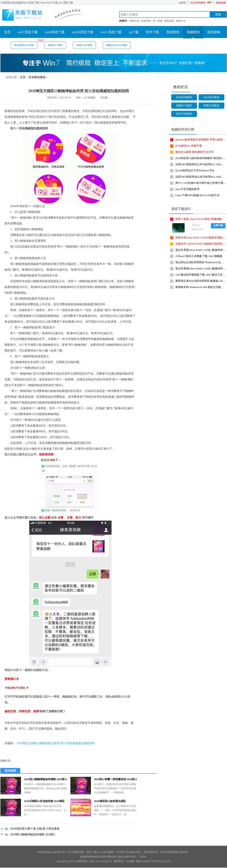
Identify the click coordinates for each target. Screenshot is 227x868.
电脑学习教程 (184, 106)
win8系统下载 (55, 32)
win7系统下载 (28, 32)
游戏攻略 (221, 3)
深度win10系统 (84, 45)
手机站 (143, 857)
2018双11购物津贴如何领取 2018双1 (33, 834)
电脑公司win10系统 (117, 45)
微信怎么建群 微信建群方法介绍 (194, 152)
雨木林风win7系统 (26, 44)
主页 (23, 77)
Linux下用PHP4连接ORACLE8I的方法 (197, 195)
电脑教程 (193, 32)
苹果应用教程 (211, 106)
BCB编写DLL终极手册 (189, 146)
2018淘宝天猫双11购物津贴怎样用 (38, 743)
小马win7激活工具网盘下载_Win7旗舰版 (199, 256)
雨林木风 (135, 21)
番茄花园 (169, 21)
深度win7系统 (55, 45)
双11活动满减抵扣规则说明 (78, 743)
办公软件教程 (198, 3)
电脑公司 (181, 21)
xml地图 (130, 861)
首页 (7, 32)
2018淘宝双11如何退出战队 (110, 801)
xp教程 (182, 3)
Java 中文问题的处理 (187, 189)
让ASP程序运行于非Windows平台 (195, 170)
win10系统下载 (83, 32)
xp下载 (134, 32)
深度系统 (146, 21)
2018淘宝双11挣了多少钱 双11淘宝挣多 (35, 829)
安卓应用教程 (184, 97)
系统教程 (173, 32)
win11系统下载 (111, 32)
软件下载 (152, 32)
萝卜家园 (158, 21)
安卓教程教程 (37, 77)
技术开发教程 (184, 114)
